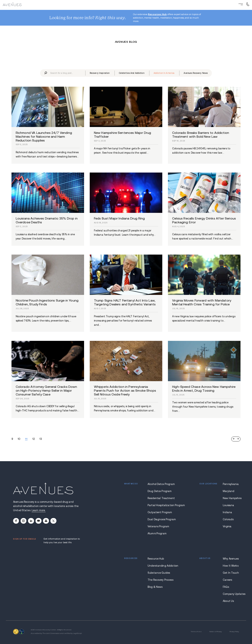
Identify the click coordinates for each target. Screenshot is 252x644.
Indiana (227, 512)
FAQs (226, 587)
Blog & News (155, 587)
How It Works (231, 566)
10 (19, 439)
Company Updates (231, 594)
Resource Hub (156, 559)
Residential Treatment (161, 498)
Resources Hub (157, 14)
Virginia (227, 526)
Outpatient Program (160, 512)
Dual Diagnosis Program (162, 519)
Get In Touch (231, 573)
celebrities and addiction (132, 73)
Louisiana (228, 505)
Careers (227, 580)
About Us (228, 601)
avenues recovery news (196, 73)
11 (26, 439)
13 (41, 439)
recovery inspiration (100, 73)
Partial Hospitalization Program (162, 505)
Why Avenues (231, 559)
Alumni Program (157, 534)
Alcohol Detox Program (161, 484)
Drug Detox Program (160, 491)
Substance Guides (159, 573)
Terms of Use (196, 632)
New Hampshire (231, 498)
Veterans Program (158, 526)
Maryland (229, 491)
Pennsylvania (231, 484)
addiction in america (164, 73)
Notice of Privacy (216, 632)
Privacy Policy (234, 632)
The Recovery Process (160, 580)
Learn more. (39, 510)
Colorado (228, 519)
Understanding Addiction (162, 566)
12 (34, 439)
